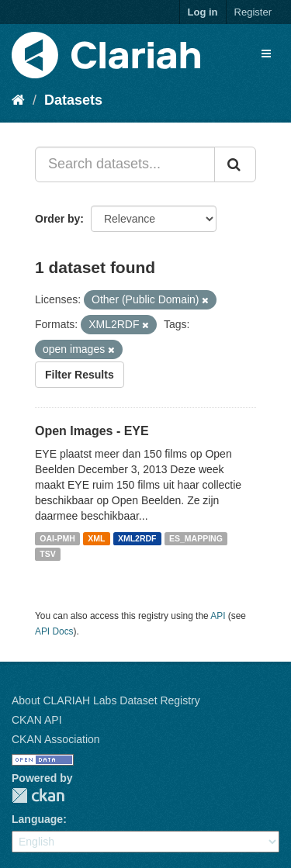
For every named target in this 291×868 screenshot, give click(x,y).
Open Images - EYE (92, 431)
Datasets (73, 100)
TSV (47, 554)
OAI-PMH (57, 538)
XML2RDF (137, 538)
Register (253, 12)
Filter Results (80, 375)
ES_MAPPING (196, 538)
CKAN (38, 795)
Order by (57, 219)
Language (37, 819)
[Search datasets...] (125, 164)
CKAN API (37, 720)
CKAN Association (56, 739)
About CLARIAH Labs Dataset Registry (106, 700)
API (218, 616)
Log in (203, 12)
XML (96, 538)
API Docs (54, 631)
